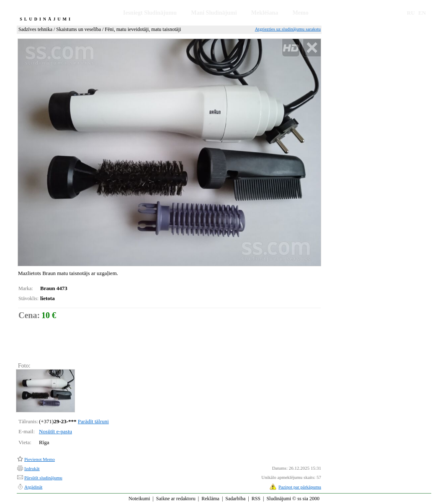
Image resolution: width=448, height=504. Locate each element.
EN (422, 13)
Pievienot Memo (40, 459)
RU (411, 13)
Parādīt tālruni (93, 421)
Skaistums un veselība (79, 29)
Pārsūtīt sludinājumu (43, 478)
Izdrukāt (32, 468)
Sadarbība (235, 499)
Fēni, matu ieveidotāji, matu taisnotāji (143, 29)
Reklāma (210, 499)
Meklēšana (265, 13)
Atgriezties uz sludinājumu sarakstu (288, 29)
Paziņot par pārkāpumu (300, 487)
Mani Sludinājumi (214, 13)
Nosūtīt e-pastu (55, 431)
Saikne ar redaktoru (176, 499)
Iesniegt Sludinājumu (150, 13)
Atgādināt (33, 487)
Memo (301, 13)
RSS (256, 499)
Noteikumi (139, 499)
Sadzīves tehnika (35, 29)
